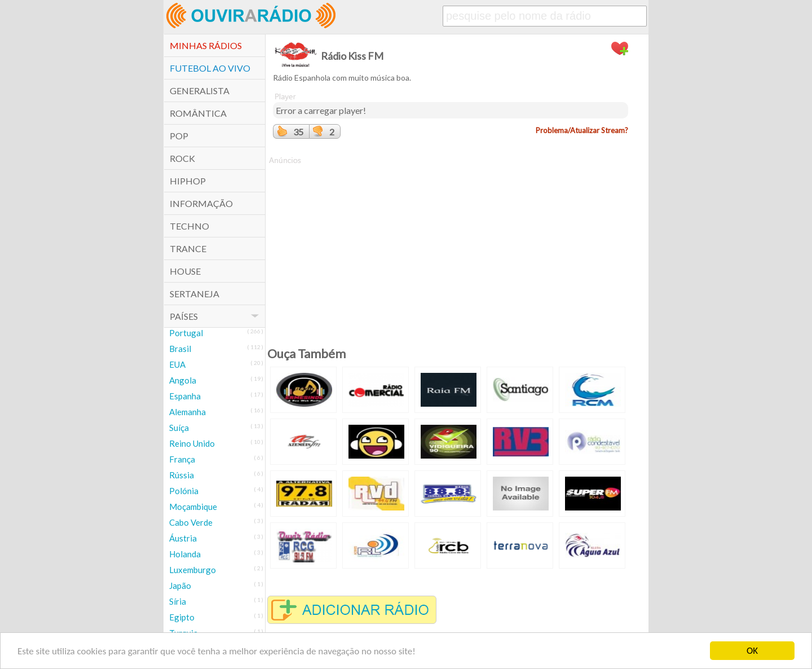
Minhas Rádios (206, 45)
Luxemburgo (193, 570)
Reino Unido (192, 443)
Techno (189, 226)
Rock (182, 158)
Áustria (183, 538)
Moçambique (193, 507)
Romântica (198, 113)
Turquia (184, 633)
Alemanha (187, 412)
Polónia (184, 491)
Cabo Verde (191, 522)
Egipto (182, 617)
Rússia (182, 475)
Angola (183, 380)
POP (179, 136)
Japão (180, 586)
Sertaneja (195, 294)
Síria (178, 601)
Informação (201, 203)
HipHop (188, 181)
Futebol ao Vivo (210, 68)
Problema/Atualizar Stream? (582, 130)
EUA (177, 364)
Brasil (180, 349)
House (185, 271)
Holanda (185, 554)
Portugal (186, 333)
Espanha (185, 396)
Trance (188, 248)
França (182, 459)
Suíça (179, 428)
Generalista (200, 91)
